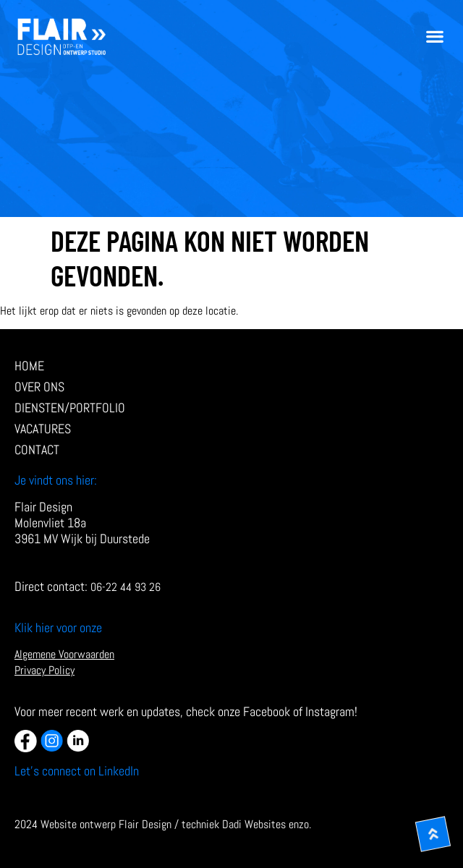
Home (29, 366)
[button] (434, 37)
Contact (37, 450)
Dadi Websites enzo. (267, 824)
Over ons (39, 387)
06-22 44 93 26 (126, 587)
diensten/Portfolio (73, 408)
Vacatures (43, 429)
